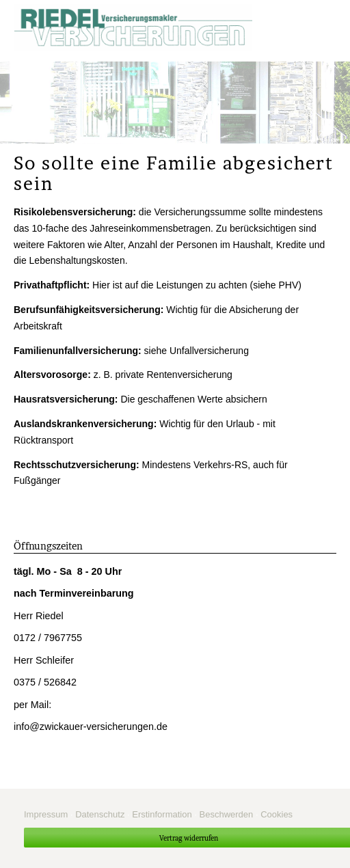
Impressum (46, 814)
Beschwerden (227, 814)
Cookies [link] (277, 814)
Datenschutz (100, 814)
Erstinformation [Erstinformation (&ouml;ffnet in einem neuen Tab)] (162, 814)
